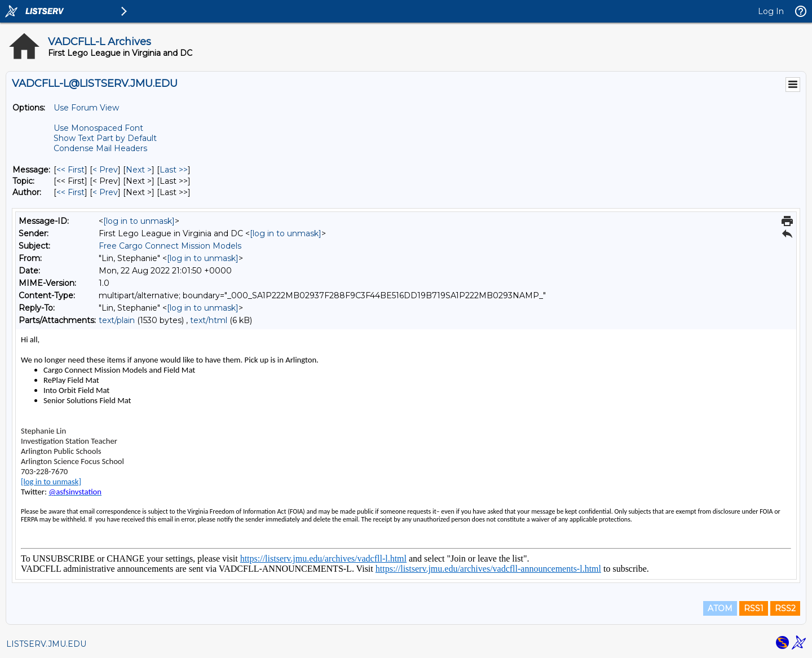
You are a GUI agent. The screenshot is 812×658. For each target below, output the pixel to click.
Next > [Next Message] (139, 170)
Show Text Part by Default (105, 138)
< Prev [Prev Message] (105, 170)
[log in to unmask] (139, 221)
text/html (209, 320)
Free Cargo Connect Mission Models (170, 246)
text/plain (117, 320)
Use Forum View (86, 108)
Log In (771, 11)
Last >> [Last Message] (174, 170)
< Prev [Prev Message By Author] (105, 192)
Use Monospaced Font (98, 128)
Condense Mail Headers (100, 148)
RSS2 (785, 608)
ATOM (720, 608)
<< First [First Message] (70, 170)
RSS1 (754, 608)
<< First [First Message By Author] (70, 192)
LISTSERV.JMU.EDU (46, 644)
